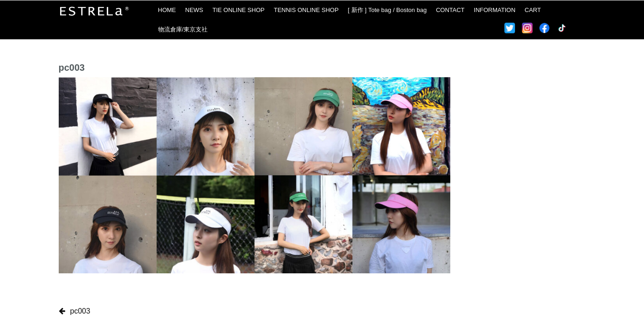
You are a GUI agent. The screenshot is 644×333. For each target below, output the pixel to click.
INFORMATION (495, 10)
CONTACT (450, 10)
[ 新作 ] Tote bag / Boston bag (387, 10)
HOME (167, 10)
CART (533, 10)
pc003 (80, 311)
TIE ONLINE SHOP (239, 10)
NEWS (194, 10)
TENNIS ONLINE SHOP (306, 10)
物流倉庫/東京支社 (183, 29)
